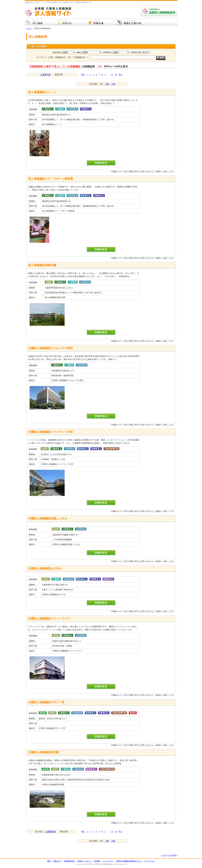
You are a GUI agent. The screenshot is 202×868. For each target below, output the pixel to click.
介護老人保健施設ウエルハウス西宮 (50, 348)
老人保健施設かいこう (42, 92)
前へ (83, 74)
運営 (49, 861)
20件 (107, 84)
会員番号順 (46, 75)
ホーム (29, 28)
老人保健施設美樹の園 (42, 265)
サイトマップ (150, 861)
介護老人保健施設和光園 (43, 752)
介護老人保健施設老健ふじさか (48, 518)
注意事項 (97, 861)
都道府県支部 (69, 861)
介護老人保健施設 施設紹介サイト (129, 861)
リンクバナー (108, 861)
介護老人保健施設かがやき (45, 568)
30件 (113, 84)
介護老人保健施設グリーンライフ (49, 619)
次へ (121, 74)
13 (112, 74)
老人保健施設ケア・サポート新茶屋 (50, 179)
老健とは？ (58, 861)
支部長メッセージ (84, 861)
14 (116, 74)
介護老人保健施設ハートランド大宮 (50, 432)
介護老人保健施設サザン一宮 (46, 702)
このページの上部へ (170, 855)
